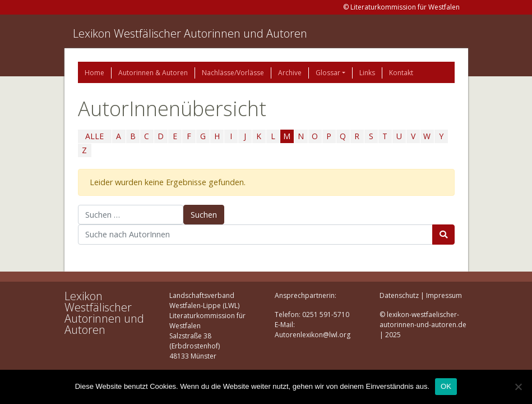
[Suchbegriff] (255, 235)
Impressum (444, 295)
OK (446, 386)
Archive (290, 73)
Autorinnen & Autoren (153, 73)
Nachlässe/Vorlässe (233, 73)
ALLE (94, 136)
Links (367, 73)
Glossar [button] (328, 73)
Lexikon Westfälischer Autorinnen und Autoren (190, 33)
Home (94, 73)
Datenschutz (399, 295)
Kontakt (401, 73)
